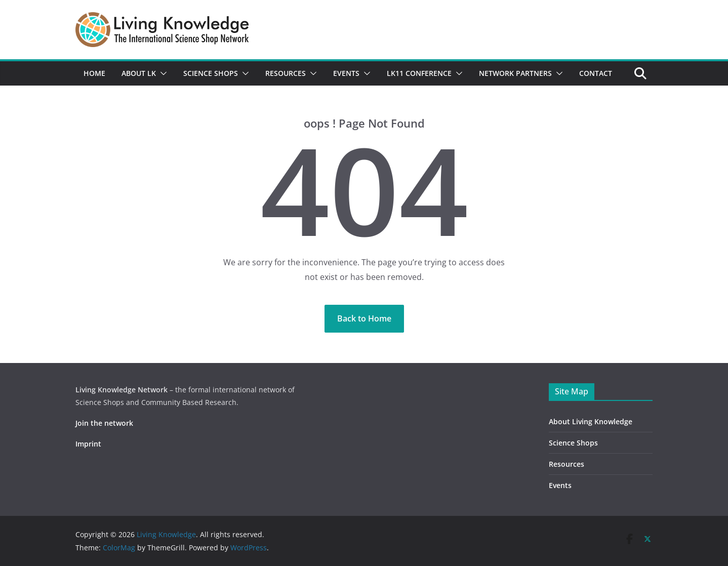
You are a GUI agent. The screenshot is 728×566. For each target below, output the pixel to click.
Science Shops (211, 73)
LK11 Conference (419, 73)
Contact (596, 73)
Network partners (515, 73)
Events (346, 73)
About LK (139, 73)
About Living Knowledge (591, 421)
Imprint (88, 444)
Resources (286, 73)
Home (94, 73)
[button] (161, 73)
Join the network (104, 423)
